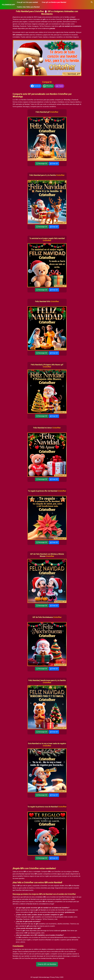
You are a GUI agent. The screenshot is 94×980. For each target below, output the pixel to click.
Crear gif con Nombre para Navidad (54, 2)
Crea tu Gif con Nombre (47, 964)
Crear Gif (54, 164)
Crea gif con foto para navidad (27, 2)
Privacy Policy (55, 977)
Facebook (36, 86)
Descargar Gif (42, 164)
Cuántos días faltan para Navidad (28, 7)
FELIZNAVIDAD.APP (8, 5)
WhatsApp (48, 86)
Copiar (59, 86)
